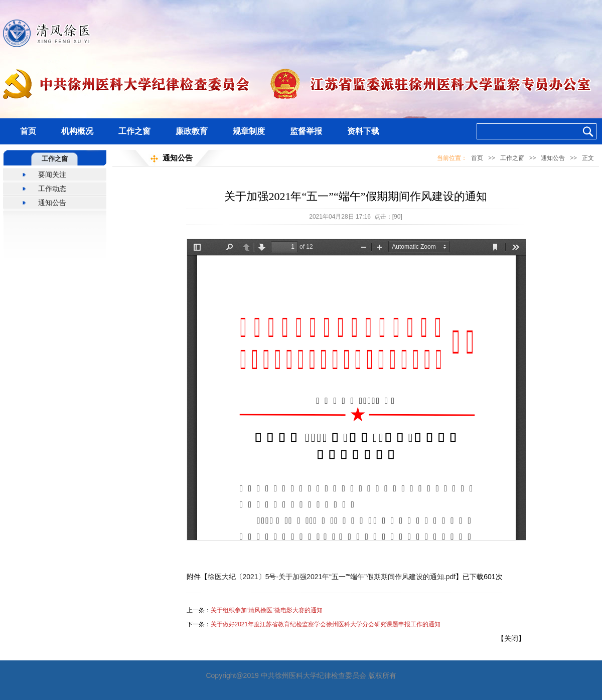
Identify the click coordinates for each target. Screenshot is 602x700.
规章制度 (249, 131)
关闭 (511, 638)
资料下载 (363, 131)
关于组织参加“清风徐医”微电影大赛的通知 (267, 610)
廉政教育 (192, 131)
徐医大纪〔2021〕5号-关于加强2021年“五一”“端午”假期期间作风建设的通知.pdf (332, 577)
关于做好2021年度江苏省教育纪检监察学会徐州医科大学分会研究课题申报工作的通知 (326, 624)
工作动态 (52, 189)
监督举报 (306, 131)
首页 (28, 131)
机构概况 (77, 131)
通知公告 (52, 203)
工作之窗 (134, 131)
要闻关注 (52, 174)
